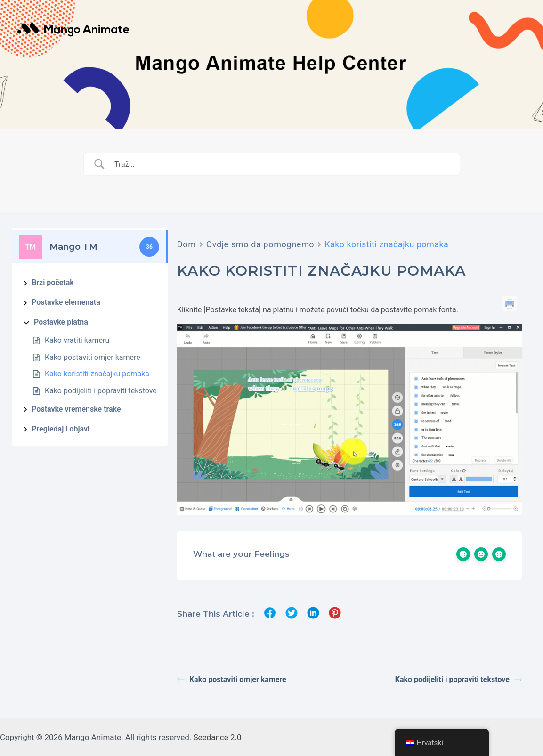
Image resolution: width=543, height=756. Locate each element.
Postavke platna (61, 322)
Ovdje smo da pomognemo (260, 244)
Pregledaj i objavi (61, 429)
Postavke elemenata (66, 302)
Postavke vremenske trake (76, 409)
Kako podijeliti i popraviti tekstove (101, 391)
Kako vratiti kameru (77, 340)
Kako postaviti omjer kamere (93, 357)
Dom (186, 244)
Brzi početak (53, 282)
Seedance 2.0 (218, 737)
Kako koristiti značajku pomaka (97, 374)
